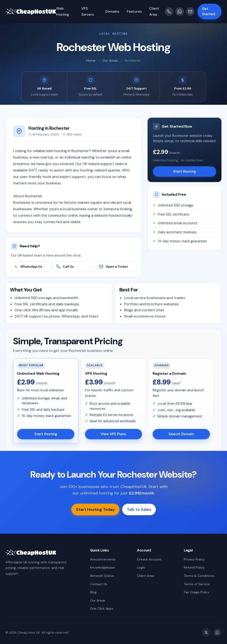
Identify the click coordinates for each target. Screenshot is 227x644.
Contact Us (99, 584)
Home (91, 60)
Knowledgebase (102, 567)
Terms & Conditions (199, 576)
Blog (93, 592)
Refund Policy (194, 567)
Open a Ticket (113, 267)
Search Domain (181, 434)
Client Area (145, 576)
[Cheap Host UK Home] (31, 12)
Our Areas (110, 60)
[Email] (190, 12)
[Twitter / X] (206, 632)
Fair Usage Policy (197, 592)
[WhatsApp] (180, 12)
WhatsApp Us (28, 267)
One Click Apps (102, 608)
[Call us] (169, 12)
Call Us (65, 267)
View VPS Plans (113, 434)
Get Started (209, 11)
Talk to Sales (139, 509)
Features (134, 12)
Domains (112, 12)
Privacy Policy (194, 559)
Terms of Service (197, 584)
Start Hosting (185, 171)
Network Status (102, 576)
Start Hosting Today (95, 509)
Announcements (103, 559)
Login (141, 567)
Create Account (149, 559)
